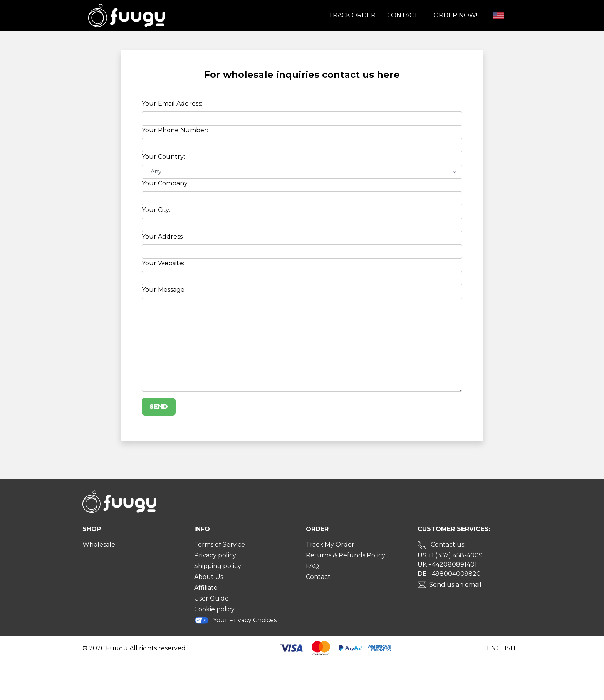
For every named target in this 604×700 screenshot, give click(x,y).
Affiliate (206, 588)
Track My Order (330, 544)
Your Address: (163, 236)
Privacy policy (215, 555)
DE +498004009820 (449, 574)
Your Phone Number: (175, 130)
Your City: (156, 210)
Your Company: (165, 183)
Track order (352, 15)
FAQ (312, 566)
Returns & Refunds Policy (346, 555)
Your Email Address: (172, 103)
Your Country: (163, 157)
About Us (209, 577)
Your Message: (164, 290)
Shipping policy (218, 566)
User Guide (211, 598)
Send (159, 406)
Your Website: (163, 263)
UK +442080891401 (447, 565)
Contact (403, 15)
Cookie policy (214, 609)
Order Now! (455, 15)
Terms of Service (220, 544)
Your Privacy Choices (235, 620)
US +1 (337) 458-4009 (450, 555)
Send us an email (455, 585)
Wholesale (99, 544)
